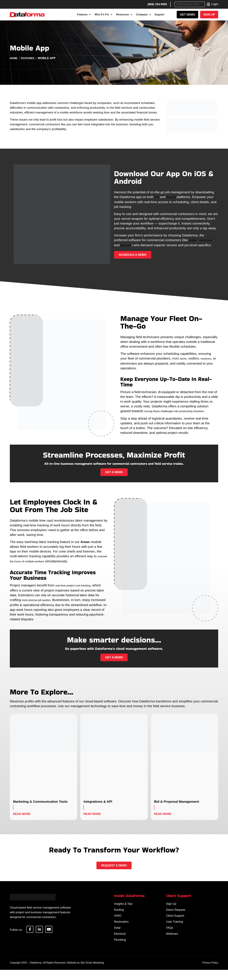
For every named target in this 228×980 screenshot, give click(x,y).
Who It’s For (103, 15)
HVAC (118, 920)
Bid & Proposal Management (177, 803)
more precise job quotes (39, 601)
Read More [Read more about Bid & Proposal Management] (163, 815)
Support (159, 14)
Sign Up (171, 906)
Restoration (121, 928)
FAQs (170, 935)
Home (14, 58)
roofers (194, 238)
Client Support (175, 920)
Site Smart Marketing (92, 973)
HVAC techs (181, 358)
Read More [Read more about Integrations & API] (92, 815)
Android (173, 195)
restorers (211, 358)
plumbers (146, 243)
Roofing (119, 913)
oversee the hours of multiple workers (37, 563)
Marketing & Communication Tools (40, 803)
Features (84, 15)
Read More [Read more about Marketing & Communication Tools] (22, 815)
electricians (122, 243)
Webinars (172, 942)
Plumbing (120, 949)
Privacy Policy (210, 973)
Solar (117, 935)
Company (143, 15)
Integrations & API (98, 803)
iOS (157, 195)
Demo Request (176, 913)
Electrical (120, 942)
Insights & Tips (123, 906)
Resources (124, 15)
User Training (175, 928)
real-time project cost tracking (77, 587)
